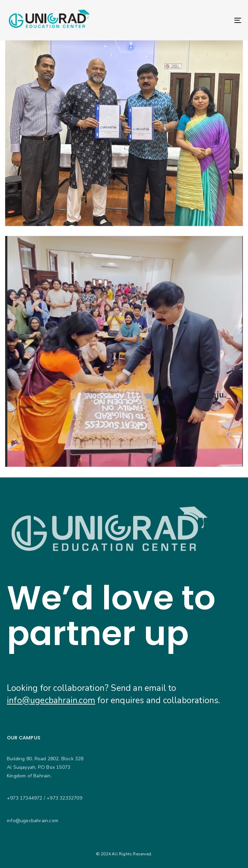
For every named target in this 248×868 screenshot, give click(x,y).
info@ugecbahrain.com (51, 700)
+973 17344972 (25, 798)
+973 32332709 (64, 798)
